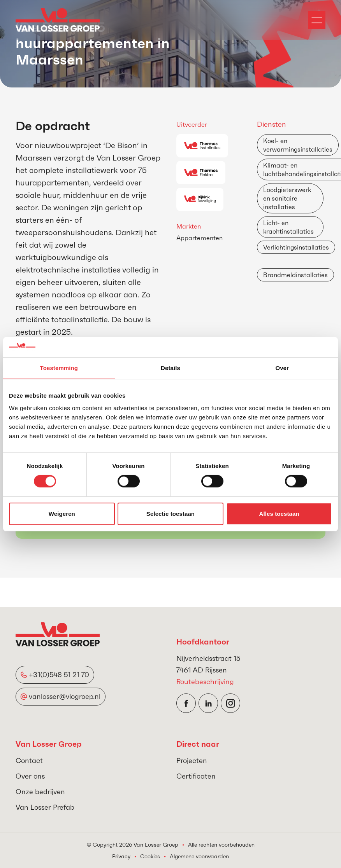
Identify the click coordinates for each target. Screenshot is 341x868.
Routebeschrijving (205, 682)
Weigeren (62, 514)
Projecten (192, 761)
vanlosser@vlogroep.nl (65, 696)
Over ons (30, 776)
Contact (29, 761)
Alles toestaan (279, 514)
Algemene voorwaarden (199, 856)
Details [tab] (170, 368)
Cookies (150, 856)
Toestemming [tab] (59, 368)
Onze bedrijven (40, 792)
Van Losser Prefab (45, 807)
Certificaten (196, 776)
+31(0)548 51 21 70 (59, 675)
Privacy (121, 856)
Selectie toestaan (170, 514)
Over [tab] (282, 368)
